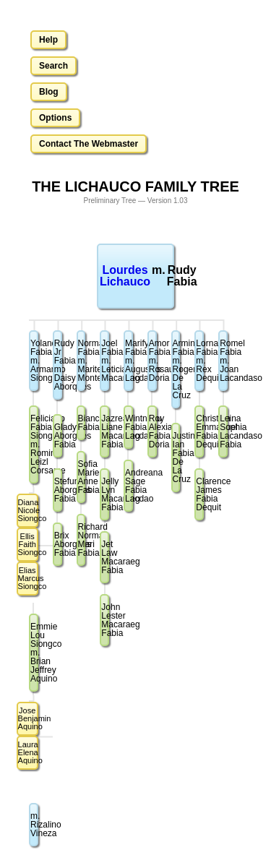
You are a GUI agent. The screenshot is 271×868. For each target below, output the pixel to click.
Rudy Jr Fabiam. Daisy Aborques (58, 365)
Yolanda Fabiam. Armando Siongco (34, 361)
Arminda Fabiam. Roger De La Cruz (177, 369)
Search (53, 66)
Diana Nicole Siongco (28, 510)
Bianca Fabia (82, 423)
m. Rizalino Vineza (34, 825)
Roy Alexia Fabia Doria (153, 431)
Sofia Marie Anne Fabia (82, 477)
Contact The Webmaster (89, 144)
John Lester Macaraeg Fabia (105, 620)
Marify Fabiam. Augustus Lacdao (129, 361)
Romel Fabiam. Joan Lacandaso (224, 361)
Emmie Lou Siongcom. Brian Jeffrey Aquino (34, 653)
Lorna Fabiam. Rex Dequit (200, 361)
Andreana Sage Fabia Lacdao (129, 486)
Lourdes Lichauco (125, 276)
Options (55, 118)
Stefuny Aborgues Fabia (58, 490)
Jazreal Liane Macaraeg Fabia (105, 431)
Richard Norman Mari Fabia (82, 540)
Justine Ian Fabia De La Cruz (177, 457)
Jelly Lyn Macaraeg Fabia (105, 494)
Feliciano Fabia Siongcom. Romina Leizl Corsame (34, 444)
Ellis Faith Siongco (28, 544)
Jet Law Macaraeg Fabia (105, 557)
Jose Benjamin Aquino (28, 718)
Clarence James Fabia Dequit (200, 494)
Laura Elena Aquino (28, 752)
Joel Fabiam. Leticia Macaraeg (105, 361)
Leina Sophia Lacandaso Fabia (224, 431)
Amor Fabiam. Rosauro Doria (153, 361)
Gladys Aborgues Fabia (58, 436)
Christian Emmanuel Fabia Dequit (200, 431)
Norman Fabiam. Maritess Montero (82, 361)
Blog (49, 92)
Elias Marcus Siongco (28, 578)
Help (48, 40)
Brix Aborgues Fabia (58, 544)
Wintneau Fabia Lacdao (129, 427)
